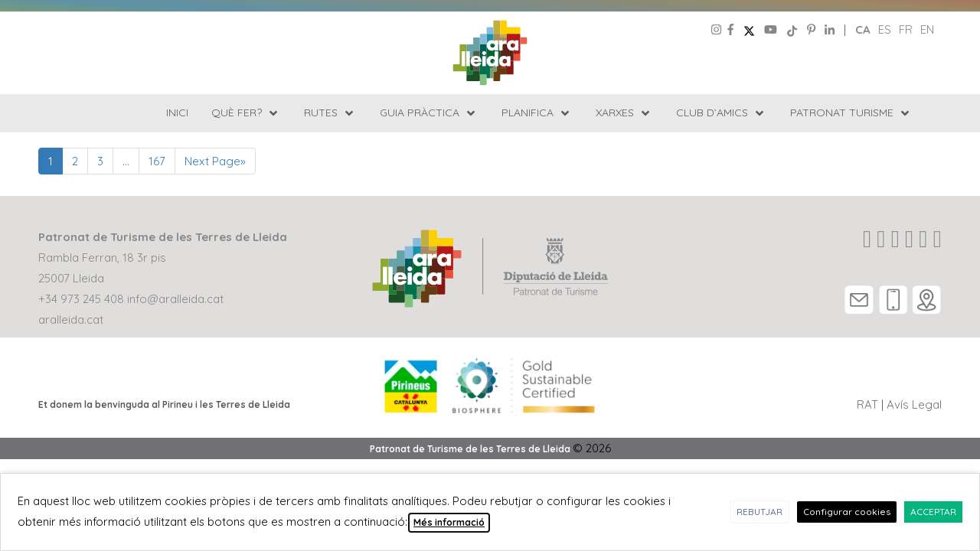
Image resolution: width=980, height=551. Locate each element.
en (927, 29)
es (885, 29)
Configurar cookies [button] (847, 512)
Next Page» (215, 161)
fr (906, 29)
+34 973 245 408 (81, 299)
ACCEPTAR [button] (933, 512)
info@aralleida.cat (175, 299)
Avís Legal (914, 404)
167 (157, 161)
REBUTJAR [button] (759, 512)
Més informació (449, 522)
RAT (867, 404)
